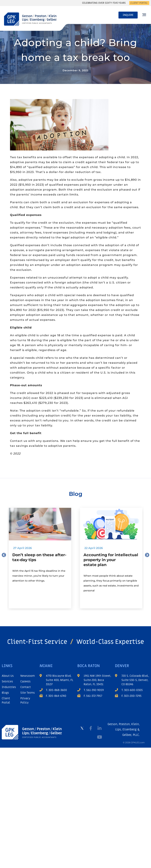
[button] (144, 15)
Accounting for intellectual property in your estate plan (111, 560)
